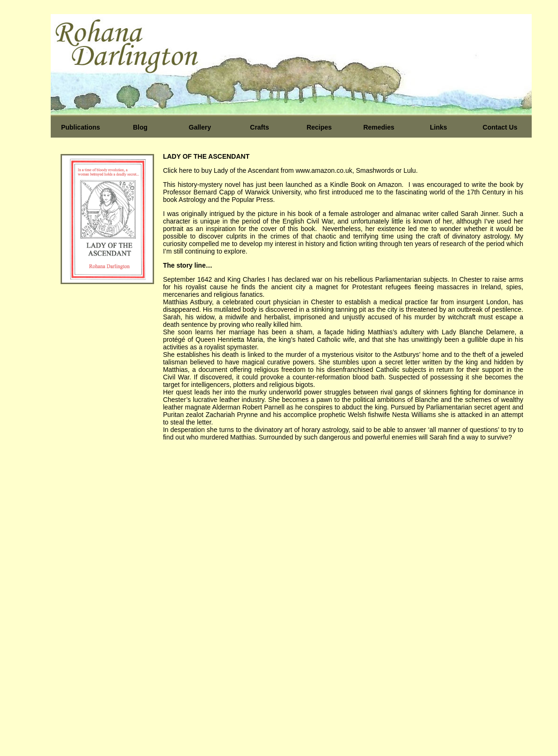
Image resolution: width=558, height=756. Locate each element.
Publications (81, 127)
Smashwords (376, 170)
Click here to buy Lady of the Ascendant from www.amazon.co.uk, (260, 170)
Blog (140, 127)
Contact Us (500, 127)
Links (438, 127)
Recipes (319, 127)
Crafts (259, 127)
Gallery (200, 127)
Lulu (410, 170)
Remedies (379, 127)
